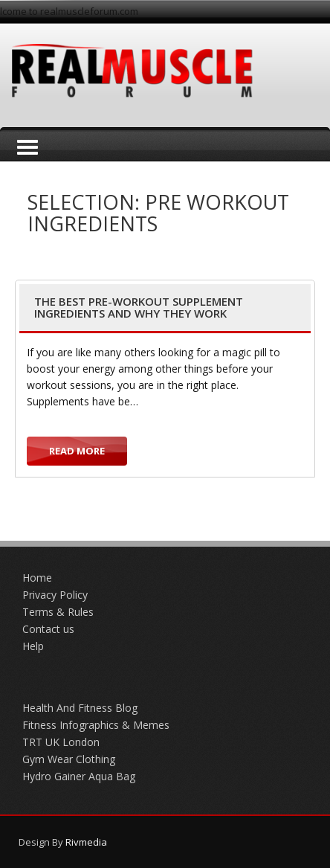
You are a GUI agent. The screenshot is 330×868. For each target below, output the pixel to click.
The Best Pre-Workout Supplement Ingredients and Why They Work (139, 308)
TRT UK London (61, 742)
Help (33, 646)
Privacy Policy (55, 595)
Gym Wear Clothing (69, 759)
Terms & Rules (58, 612)
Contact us (48, 629)
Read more (77, 451)
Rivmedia (86, 842)
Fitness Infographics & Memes (96, 725)
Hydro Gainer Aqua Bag (79, 776)
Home (37, 578)
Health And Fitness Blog (80, 708)
